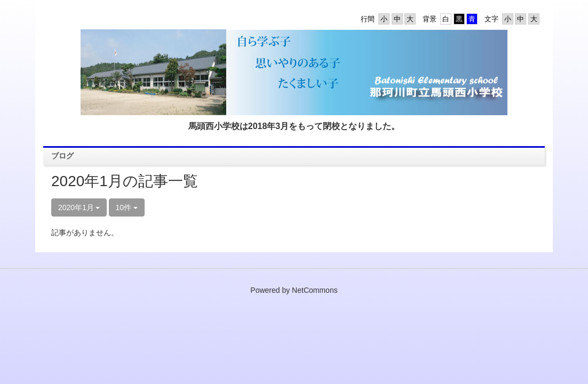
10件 (127, 207)
